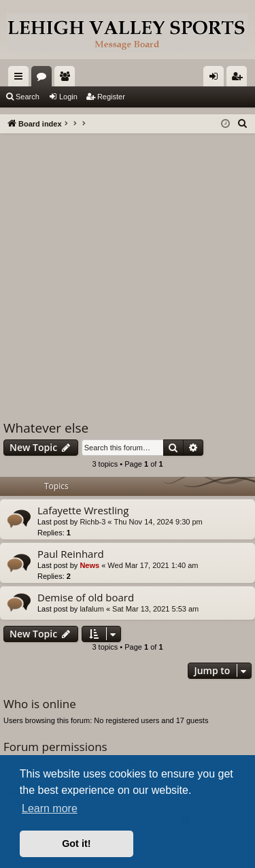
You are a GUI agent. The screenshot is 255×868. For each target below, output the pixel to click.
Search (28, 97)
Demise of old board (86, 597)
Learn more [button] (50, 808)
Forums (44, 79)
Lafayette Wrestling (83, 510)
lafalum (91, 609)
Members (67, 79)
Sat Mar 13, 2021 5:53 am (155, 609)
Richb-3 (92, 522)
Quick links (21, 79)
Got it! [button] (76, 844)
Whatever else (46, 428)
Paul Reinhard (71, 554)
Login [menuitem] (217, 79)
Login (68, 97)
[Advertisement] (128, 268)
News (89, 565)
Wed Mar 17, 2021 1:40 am (153, 565)
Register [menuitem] (240, 79)
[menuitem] (243, 124)
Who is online (40, 704)
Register (111, 97)
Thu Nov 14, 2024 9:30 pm (158, 522)
